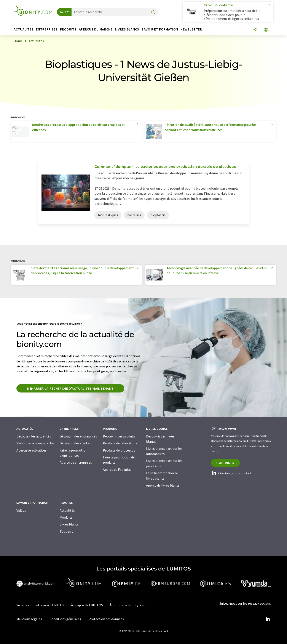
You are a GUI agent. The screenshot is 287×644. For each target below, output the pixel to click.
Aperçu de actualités (31, 450)
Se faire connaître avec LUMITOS (40, 605)
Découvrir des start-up (76, 443)
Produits (66, 517)
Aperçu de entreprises (76, 462)
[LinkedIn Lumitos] (268, 619)
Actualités (67, 510)
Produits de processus (119, 450)
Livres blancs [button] (127, 29)
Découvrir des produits (119, 436)
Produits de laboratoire (120, 443)
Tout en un (68, 531)
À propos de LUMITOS (87, 605)
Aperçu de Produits (117, 469)
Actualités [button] (24, 29)
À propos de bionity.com (128, 605)
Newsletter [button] (191, 29)
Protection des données (106, 619)
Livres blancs (69, 524)
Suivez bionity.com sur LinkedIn (232, 473)
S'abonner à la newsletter (35, 443)
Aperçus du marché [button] (96, 29)
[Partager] (255, 30)
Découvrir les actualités (34, 436)
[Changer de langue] (266, 30)
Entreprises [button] (47, 29)
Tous (63, 12)
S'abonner (225, 463)
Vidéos (21, 510)
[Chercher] (153, 12)
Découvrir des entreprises (78, 436)
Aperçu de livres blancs (163, 485)
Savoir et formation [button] (160, 29)
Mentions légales (29, 619)
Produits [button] (68, 29)
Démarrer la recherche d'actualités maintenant (70, 388)
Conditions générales (65, 619)
